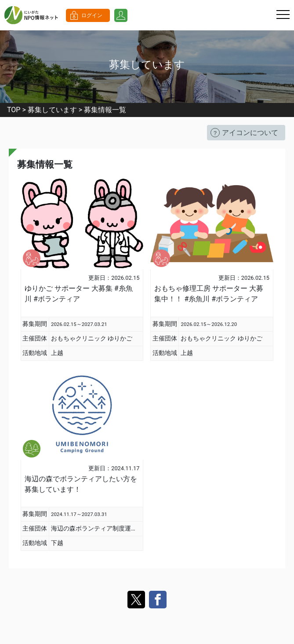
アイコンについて (250, 133)
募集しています (52, 110)
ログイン (92, 15)
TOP (14, 110)
